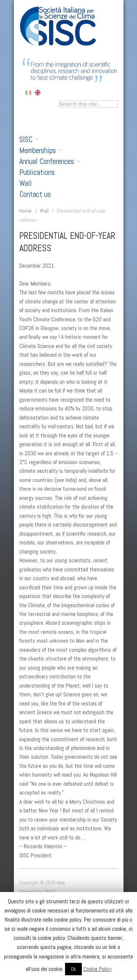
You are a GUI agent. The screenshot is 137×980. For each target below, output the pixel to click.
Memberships (41, 150)
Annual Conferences (50, 161)
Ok (73, 969)
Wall (26, 183)
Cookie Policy (97, 969)
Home (25, 211)
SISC (29, 139)
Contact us (35, 194)
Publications (37, 172)
